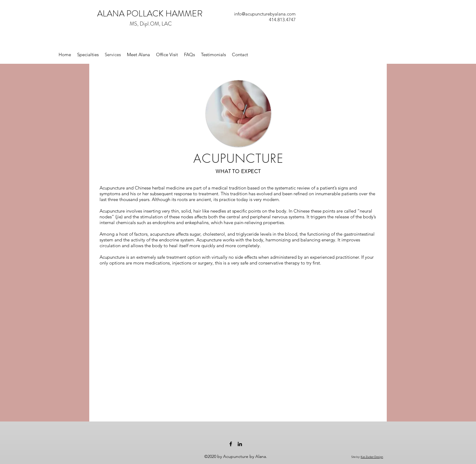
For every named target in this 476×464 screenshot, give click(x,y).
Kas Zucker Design (372, 457)
